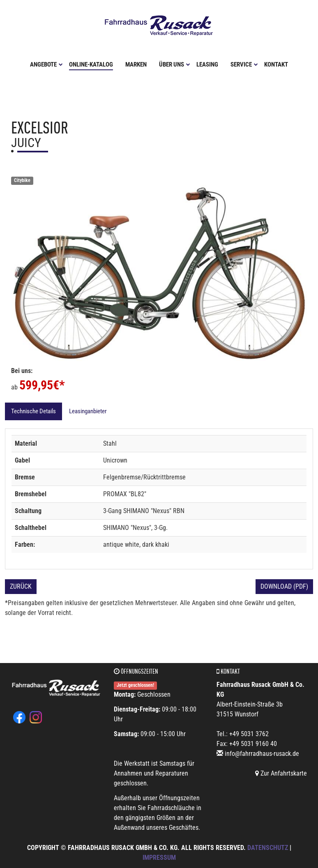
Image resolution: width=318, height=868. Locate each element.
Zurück (21, 586)
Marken (136, 64)
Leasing (207, 64)
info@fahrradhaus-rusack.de (262, 754)
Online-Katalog (91, 64)
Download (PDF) (284, 586)
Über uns (175, 64)
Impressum (159, 858)
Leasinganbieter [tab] (88, 411)
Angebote (46, 64)
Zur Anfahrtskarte (281, 773)
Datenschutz (268, 848)
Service (244, 64)
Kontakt (276, 64)
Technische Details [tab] (33, 411)
